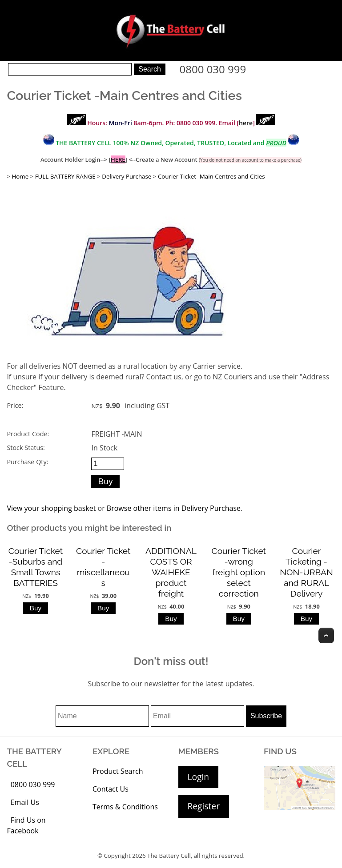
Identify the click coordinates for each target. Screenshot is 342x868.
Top (326, 635)
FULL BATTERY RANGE (65, 176)
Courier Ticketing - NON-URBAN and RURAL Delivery (306, 572)
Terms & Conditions (125, 807)
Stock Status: (26, 448)
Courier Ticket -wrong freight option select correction (239, 572)
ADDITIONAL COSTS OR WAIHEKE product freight (171, 572)
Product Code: (28, 434)
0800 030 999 (213, 69)
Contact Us (111, 789)
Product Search (118, 771)
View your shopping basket (51, 508)
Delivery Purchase (127, 176)
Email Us (25, 802)
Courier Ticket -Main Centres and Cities (211, 176)
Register (204, 806)
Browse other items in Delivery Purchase (174, 508)
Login (199, 777)
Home (20, 176)
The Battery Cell (169, 856)
